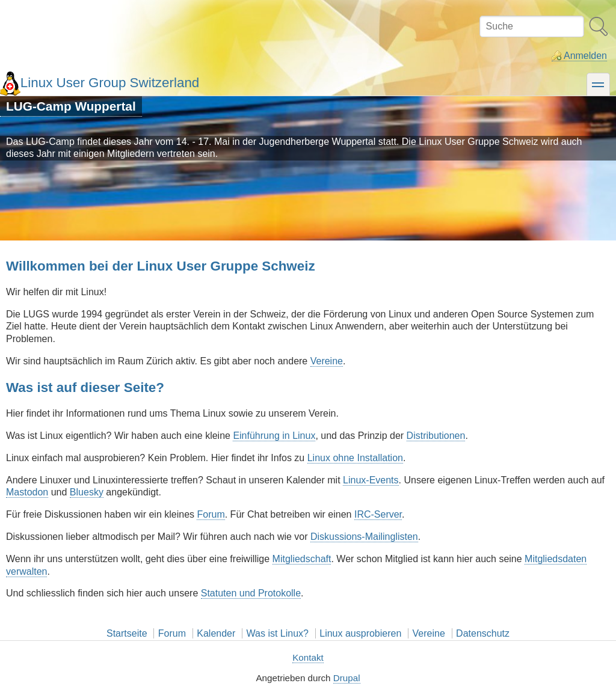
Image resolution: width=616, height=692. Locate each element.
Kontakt (308, 657)
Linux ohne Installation (355, 458)
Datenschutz (483, 633)
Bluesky (87, 492)
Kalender (216, 633)
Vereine (327, 361)
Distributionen (436, 436)
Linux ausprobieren (360, 633)
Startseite (127, 633)
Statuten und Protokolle (251, 593)
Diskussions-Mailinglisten (364, 537)
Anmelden (585, 56)
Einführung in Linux (274, 436)
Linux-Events (371, 480)
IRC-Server (378, 514)
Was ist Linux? (278, 633)
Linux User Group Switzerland (110, 83)
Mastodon (27, 492)
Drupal (347, 678)
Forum (211, 514)
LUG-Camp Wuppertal (71, 106)
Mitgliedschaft (302, 559)
